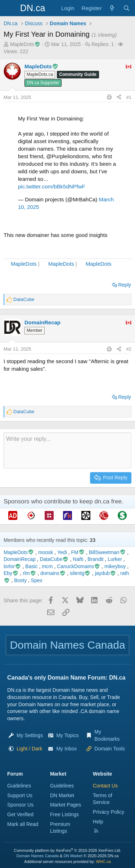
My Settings (30, 735)
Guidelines (19, 786)
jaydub (106, 573)
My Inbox (66, 749)
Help (98, 822)
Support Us (20, 795)
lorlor (12, 566)
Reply (125, 285)
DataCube (54, 559)
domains (53, 573)
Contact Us (105, 786)
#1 (129, 97)
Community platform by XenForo (68, 850)
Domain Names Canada (38, 856)
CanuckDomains (78, 566)
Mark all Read (23, 824)
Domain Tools (110, 749)
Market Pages (66, 805)
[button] (30, 749)
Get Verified (20, 814)
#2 (129, 349)
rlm (29, 573)
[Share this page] (119, 97)
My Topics (67, 735)
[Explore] (112, 8)
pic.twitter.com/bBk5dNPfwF (52, 186)
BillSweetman (107, 552)
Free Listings (64, 814)
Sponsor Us (20, 805)
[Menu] (10, 8)
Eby (11, 573)
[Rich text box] (67, 451)
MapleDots (24, 264)
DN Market (62, 795)
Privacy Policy (109, 812)
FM (78, 552)
